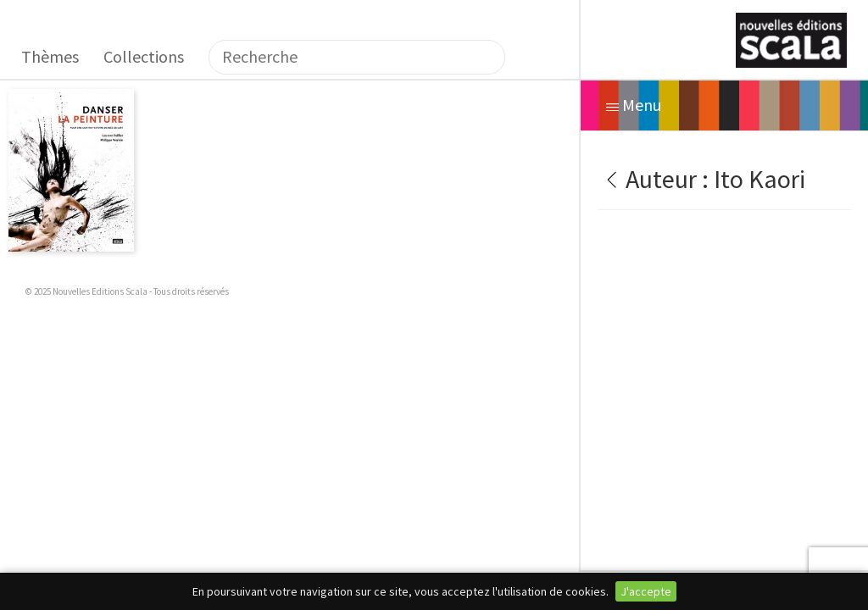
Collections (144, 56)
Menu (634, 105)
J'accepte (646, 591)
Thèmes (50, 56)
